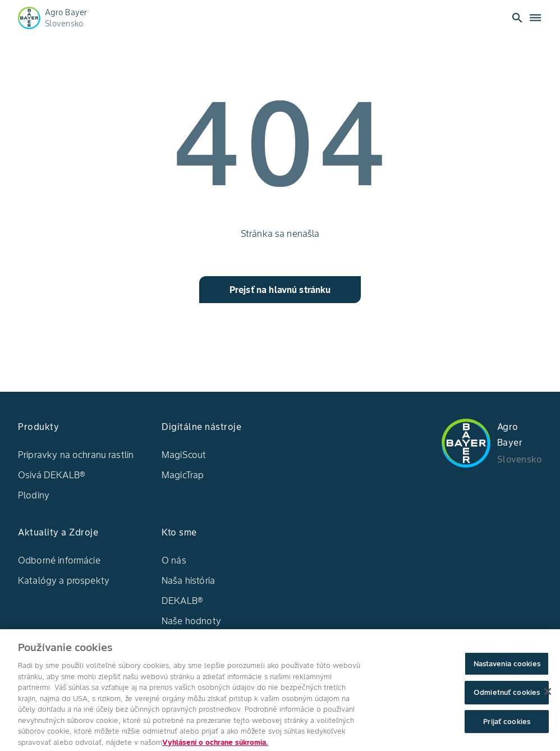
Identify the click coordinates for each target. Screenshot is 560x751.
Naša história (188, 580)
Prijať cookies (507, 728)
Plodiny (34, 495)
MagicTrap (183, 475)
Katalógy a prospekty (64, 580)
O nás (174, 560)
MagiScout (184, 455)
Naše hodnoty (191, 621)
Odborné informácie (59, 560)
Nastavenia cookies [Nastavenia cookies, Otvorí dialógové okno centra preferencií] (507, 670)
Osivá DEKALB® (52, 475)
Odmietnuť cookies (507, 699)
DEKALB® (182, 601)
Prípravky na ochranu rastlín (76, 455)
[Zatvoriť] (548, 698)
